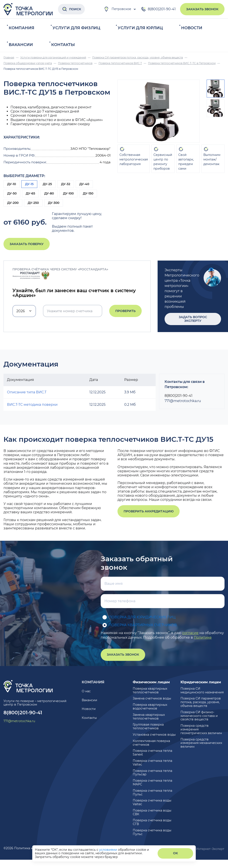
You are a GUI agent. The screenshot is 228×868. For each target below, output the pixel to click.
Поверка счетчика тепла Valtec (152, 763)
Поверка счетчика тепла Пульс (152, 792)
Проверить (125, 311)
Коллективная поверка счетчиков (151, 743)
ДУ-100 (68, 193)
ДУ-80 (49, 193)
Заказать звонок (202, 9)
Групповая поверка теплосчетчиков (148, 726)
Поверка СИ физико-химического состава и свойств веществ (199, 716)
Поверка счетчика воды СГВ (152, 822)
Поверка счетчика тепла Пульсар (152, 773)
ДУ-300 (54, 203)
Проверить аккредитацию (149, 511)
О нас (86, 691)
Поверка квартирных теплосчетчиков (150, 690)
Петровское (117, 9)
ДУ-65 (30, 193)
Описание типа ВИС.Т (27, 392)
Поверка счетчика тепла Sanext (152, 753)
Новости (192, 28)
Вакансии (21, 45)
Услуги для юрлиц (140, 28)
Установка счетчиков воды (154, 735)
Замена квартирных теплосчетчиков (149, 717)
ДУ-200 (13, 203)
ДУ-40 (84, 184)
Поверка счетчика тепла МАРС (152, 782)
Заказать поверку (27, 244)
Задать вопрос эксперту (193, 319)
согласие (190, 633)
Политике (203, 637)
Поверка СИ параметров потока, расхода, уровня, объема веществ (201, 702)
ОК (175, 853)
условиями (109, 850)
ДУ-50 (12, 193)
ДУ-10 (12, 184)
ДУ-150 (88, 193)
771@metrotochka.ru (183, 401)
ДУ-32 (66, 184)
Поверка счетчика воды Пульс (152, 832)
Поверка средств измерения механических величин (201, 743)
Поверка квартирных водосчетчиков (150, 707)
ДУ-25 (47, 184)
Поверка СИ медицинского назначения (202, 690)
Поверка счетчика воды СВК (152, 812)
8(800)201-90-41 (158, 9)
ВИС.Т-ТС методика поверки (32, 405)
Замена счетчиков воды (152, 698)
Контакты (63, 45)
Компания (21, 28)
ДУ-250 (33, 203)
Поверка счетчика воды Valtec (152, 802)
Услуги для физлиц (76, 28)
